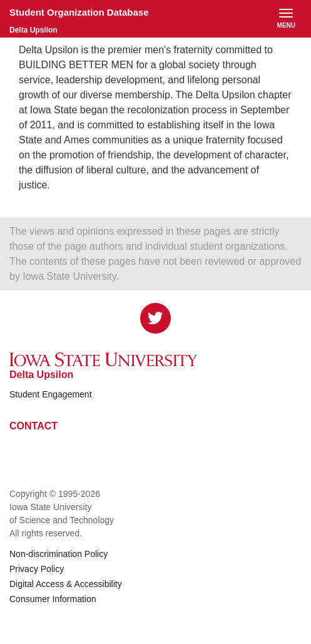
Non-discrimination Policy (59, 554)
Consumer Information (53, 599)
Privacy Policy (37, 569)
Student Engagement (51, 394)
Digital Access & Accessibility (66, 584)
